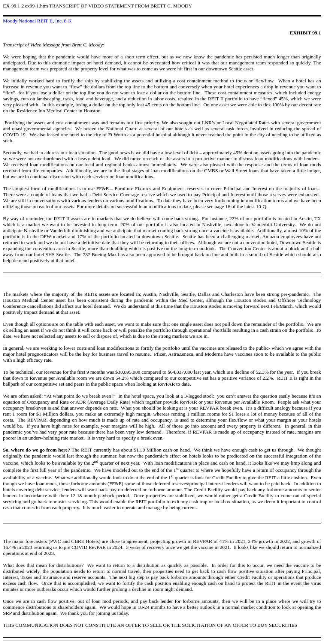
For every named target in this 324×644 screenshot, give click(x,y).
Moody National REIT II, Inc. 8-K (37, 21)
